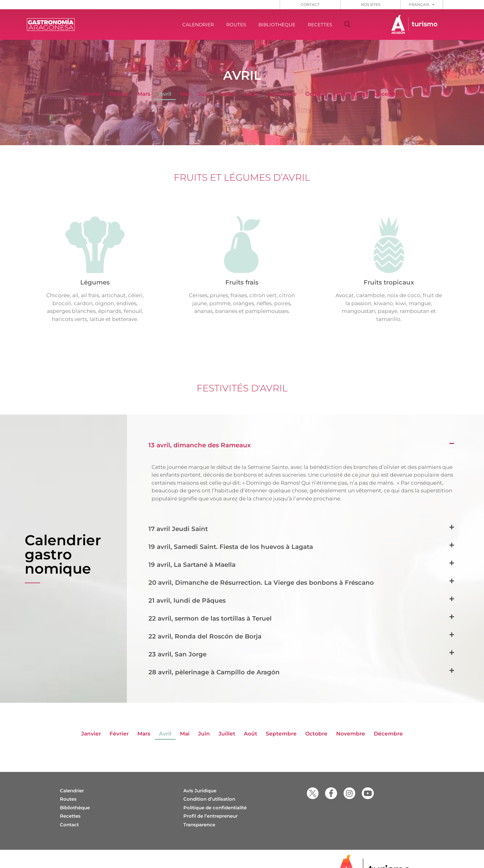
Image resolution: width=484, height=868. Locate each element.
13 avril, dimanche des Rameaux (200, 445)
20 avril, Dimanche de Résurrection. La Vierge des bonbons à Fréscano (261, 583)
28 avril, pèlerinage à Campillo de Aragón (214, 672)
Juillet (227, 94)
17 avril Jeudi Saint (178, 529)
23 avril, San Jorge (177, 654)
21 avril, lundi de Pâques (187, 600)
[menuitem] (422, 5)
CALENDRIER (198, 25)
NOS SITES (371, 4)
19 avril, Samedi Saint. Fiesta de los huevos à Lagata (231, 547)
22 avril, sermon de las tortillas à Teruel (210, 618)
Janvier (91, 94)
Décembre (388, 94)
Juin (204, 94)
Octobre (316, 94)
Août (250, 94)
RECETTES (320, 25)
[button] (348, 25)
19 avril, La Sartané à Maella (192, 565)
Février (119, 94)
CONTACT (310, 4)
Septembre (281, 94)
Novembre (351, 94)
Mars (144, 94)
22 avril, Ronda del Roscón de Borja (205, 636)
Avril (165, 94)
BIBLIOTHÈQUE (277, 25)
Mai (185, 94)
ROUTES (236, 25)
